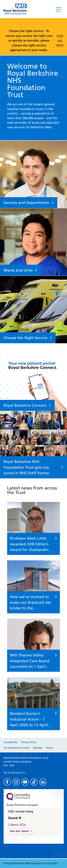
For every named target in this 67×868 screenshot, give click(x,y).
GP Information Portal (16, 748)
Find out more (60, 40)
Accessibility (10, 742)
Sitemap (38, 748)
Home (49, 748)
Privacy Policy (29, 742)
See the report (19, 831)
